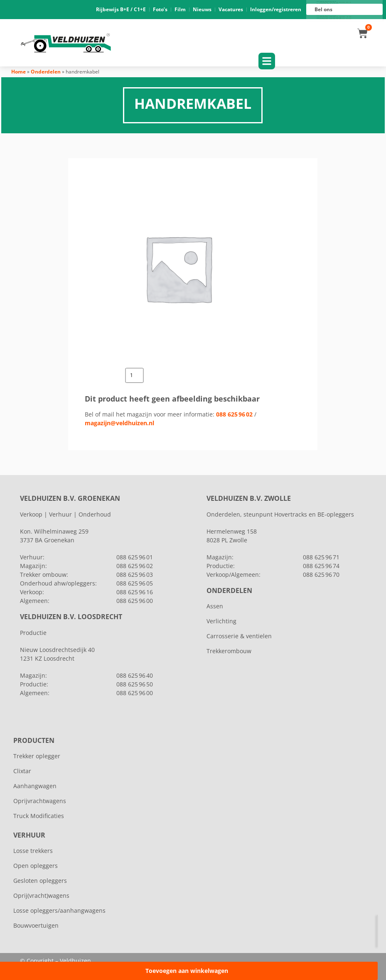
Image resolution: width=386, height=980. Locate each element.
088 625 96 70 (321, 575)
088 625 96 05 (135, 583)
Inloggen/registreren (276, 9)
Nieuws (202, 9)
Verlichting (221, 621)
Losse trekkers (33, 851)
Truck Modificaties (39, 816)
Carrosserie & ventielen (239, 636)
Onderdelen (46, 72)
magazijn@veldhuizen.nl (119, 423)
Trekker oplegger (37, 756)
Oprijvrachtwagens (40, 801)
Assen (215, 606)
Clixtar (22, 771)
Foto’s (160, 9)
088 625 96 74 (321, 566)
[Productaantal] (135, 375)
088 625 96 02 (234, 414)
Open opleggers (36, 866)
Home (18, 72)
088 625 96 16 (336, 17)
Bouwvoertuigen (36, 925)
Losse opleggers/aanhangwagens (59, 910)
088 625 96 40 (135, 675)
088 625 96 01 (336, 2)
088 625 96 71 (321, 557)
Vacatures (231, 9)
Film (180, 9)
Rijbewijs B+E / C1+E (121, 9)
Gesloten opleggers (40, 881)
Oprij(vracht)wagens (41, 895)
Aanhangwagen (35, 786)
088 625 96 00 (336, 19)
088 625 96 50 (135, 684)
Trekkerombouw (229, 651)
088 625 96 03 (135, 575)
